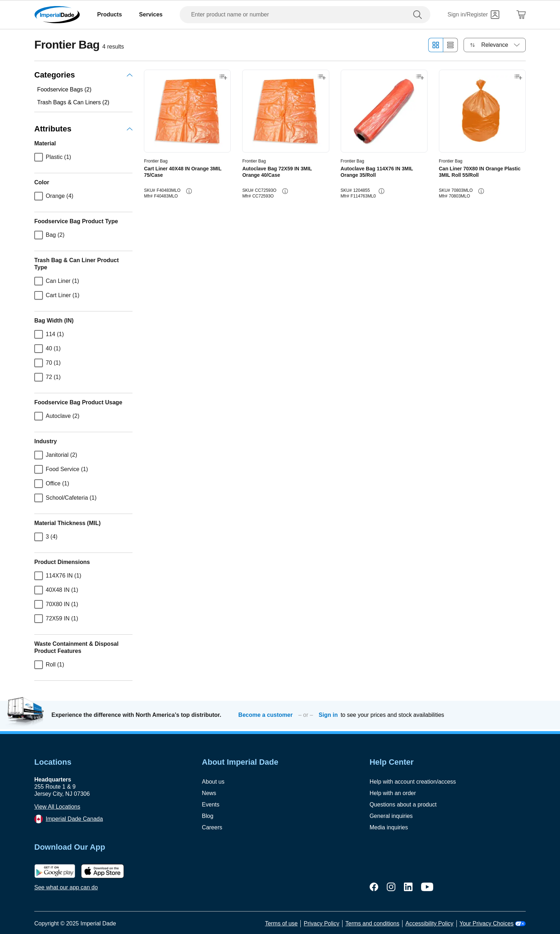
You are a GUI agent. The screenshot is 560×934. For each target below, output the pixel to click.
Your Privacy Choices (493, 923)
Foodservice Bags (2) (64, 89)
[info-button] (189, 191)
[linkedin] (408, 887)
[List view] (451, 45)
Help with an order (393, 793)
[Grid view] (436, 45)
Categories (83, 75)
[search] (419, 15)
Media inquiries (389, 827)
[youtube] (427, 887)
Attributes (83, 129)
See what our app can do (66, 887)
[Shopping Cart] (521, 15)
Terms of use (281, 923)
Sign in (328, 715)
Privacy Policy (321, 923)
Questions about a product (403, 805)
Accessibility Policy (429, 923)
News (209, 793)
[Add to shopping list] (223, 77)
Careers (212, 827)
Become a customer (265, 715)
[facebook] (374, 887)
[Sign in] (473, 15)
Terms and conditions (372, 923)
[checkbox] (39, 157)
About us (213, 782)
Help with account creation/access (413, 782)
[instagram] (391, 887)
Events (211, 805)
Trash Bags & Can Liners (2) (73, 102)
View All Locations (57, 807)
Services (151, 14)
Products (109, 14)
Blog (207, 816)
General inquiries (391, 816)
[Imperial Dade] (57, 15)
